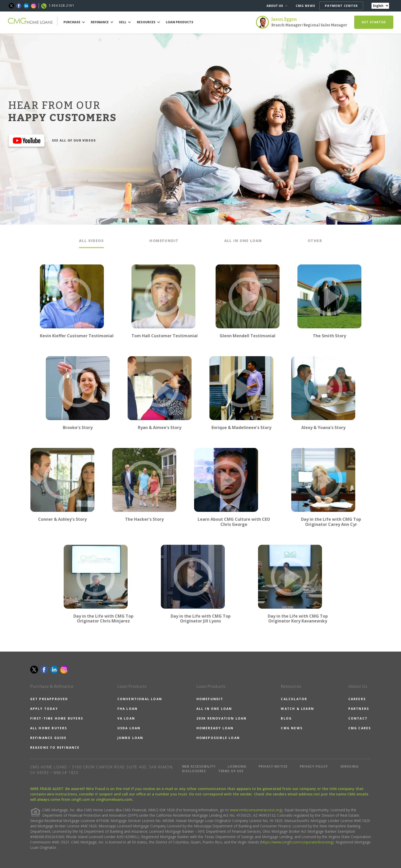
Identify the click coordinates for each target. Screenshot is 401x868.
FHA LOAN (128, 709)
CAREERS (357, 699)
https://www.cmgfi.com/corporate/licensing (297, 842)
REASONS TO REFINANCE (55, 748)
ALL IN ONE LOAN (214, 709)
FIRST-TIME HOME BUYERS (57, 718)
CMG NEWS (305, 6)
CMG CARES (360, 728)
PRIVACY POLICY (314, 766)
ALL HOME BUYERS (49, 728)
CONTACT (358, 718)
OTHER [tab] (315, 241)
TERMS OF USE (231, 771)
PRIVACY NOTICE (273, 766)
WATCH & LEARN (297, 709)
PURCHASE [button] (74, 22)
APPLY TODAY (44, 709)
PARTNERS (359, 709)
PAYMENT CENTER (341, 6)
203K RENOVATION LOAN (222, 718)
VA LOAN (126, 718)
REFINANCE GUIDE (48, 738)
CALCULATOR (294, 699)
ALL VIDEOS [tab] (91, 241)
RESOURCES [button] (148, 22)
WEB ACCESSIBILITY (199, 766)
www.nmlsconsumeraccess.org (256, 810)
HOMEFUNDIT (210, 699)
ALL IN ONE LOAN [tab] (243, 241)
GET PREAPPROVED (49, 699)
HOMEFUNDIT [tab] (164, 241)
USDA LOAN (129, 728)
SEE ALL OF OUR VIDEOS (74, 140)
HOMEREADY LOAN (215, 728)
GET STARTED (374, 22)
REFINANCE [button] (102, 22)
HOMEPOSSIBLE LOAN (218, 738)
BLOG (286, 718)
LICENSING (237, 766)
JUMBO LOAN (130, 738)
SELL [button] (125, 22)
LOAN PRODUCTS (180, 22)
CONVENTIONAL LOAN (140, 699)
